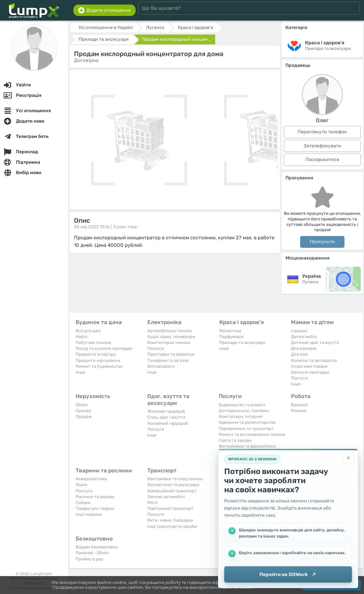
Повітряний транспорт (170, 508)
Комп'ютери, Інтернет (241, 416)
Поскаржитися (322, 160)
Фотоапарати (161, 366)
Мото (152, 503)
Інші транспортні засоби (172, 526)
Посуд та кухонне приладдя (104, 348)
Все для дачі (88, 331)
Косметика (230, 331)
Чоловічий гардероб (168, 423)
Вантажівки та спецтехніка (175, 479)
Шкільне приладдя (310, 372)
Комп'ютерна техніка (169, 342)
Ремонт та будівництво (99, 366)
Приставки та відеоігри (171, 354)
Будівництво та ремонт (242, 405)
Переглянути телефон (322, 132)
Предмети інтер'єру (96, 354)
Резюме (299, 411)
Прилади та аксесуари (242, 342)
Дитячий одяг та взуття (315, 342)
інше (152, 435)
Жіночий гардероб (166, 411)
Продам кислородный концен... (177, 39)
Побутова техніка (93, 342)
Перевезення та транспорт (246, 429)
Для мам (299, 354)
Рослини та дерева (95, 497)
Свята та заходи (235, 440)
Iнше (80, 372)
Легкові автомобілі (166, 497)
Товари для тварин (95, 508)
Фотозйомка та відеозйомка (247, 446)
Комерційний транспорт (172, 491)
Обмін (82, 405)
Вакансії (299, 405)
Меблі (81, 337)
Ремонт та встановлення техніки (252, 434)
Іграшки (299, 331)
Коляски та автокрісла (314, 360)
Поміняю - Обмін (92, 553)
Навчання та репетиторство (247, 422)
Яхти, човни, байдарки (170, 520)
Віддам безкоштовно (97, 547)
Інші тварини (89, 514)
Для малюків (304, 348)
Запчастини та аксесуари (173, 485)
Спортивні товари (309, 366)
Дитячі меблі (304, 337)
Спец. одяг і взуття (166, 417)
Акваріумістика (91, 479)
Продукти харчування (98, 360)
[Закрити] (348, 458)
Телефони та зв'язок (168, 360)
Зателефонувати (322, 146)
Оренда (83, 411)
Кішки (81, 485)
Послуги (156, 348)
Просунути (322, 242)
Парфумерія (231, 337)
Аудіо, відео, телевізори (171, 337)
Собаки (83, 503)
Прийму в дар (89, 559)
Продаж (84, 416)
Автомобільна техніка (169, 331)
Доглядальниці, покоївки (244, 411)
